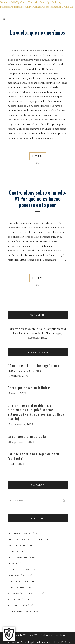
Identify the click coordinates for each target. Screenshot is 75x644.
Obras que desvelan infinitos (29, 388)
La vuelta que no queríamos (38, 32)
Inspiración (16, 575)
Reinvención (17, 599)
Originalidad (17, 587)
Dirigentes (15, 551)
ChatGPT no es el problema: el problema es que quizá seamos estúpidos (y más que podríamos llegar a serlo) (37, 412)
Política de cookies (48, 642)
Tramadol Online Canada (28, 7)
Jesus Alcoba (17, 581)
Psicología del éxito (22, 593)
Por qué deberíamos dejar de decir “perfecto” (34, 456)
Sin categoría (17, 605)
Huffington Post (20, 569)
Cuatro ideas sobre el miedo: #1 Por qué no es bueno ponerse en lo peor (38, 199)
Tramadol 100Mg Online (14, 2)
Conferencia (17, 545)
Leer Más (38, 156)
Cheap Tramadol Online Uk (57, 7)
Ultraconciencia (20, 611)
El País (12, 563)
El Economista (18, 557)
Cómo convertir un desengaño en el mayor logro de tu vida (34, 368)
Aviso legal (27, 642)
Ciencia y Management (24, 539)
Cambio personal (20, 533)
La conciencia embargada (27, 436)
